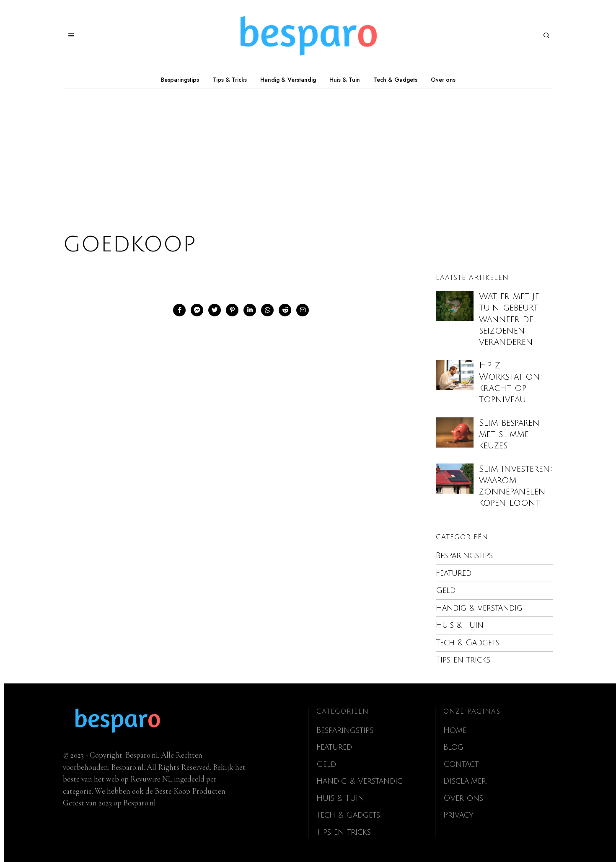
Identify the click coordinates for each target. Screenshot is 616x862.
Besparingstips (180, 80)
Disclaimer (465, 781)
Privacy (458, 815)
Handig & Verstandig (288, 80)
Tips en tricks (463, 660)
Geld (446, 590)
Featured (454, 573)
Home (455, 730)
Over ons (443, 80)
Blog (453, 747)
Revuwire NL (151, 779)
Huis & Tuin (345, 80)
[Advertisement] (308, 151)
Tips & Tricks (230, 80)
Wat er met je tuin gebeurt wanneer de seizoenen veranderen (509, 319)
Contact (461, 764)
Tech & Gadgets (395, 80)
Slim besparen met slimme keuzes (509, 434)
